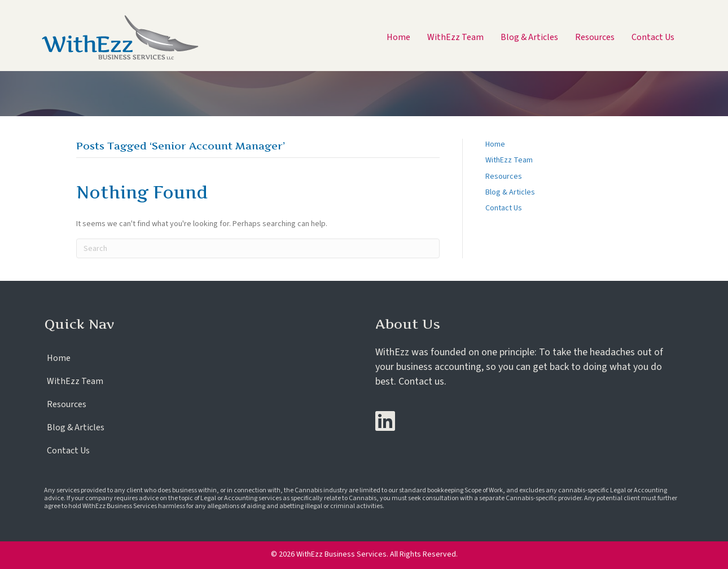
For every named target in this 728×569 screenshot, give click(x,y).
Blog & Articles (510, 192)
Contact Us (504, 208)
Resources (504, 177)
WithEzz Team (509, 160)
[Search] (258, 248)
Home (495, 144)
